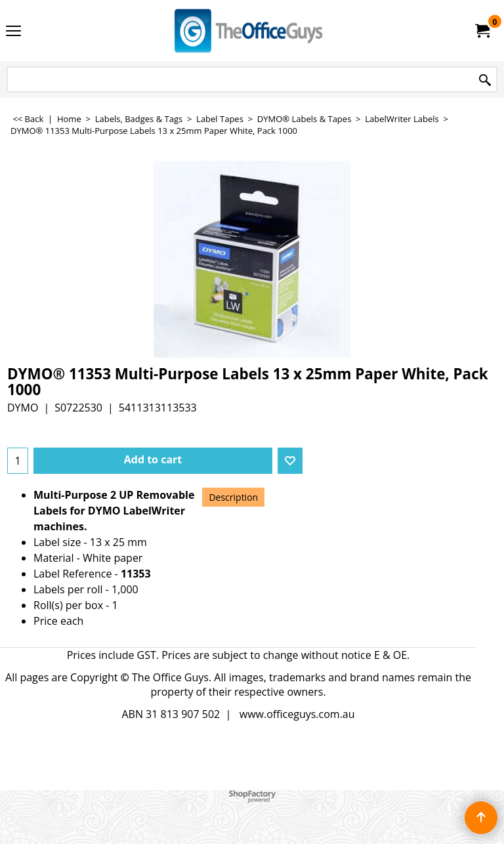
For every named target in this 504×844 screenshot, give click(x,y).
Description (233, 497)
